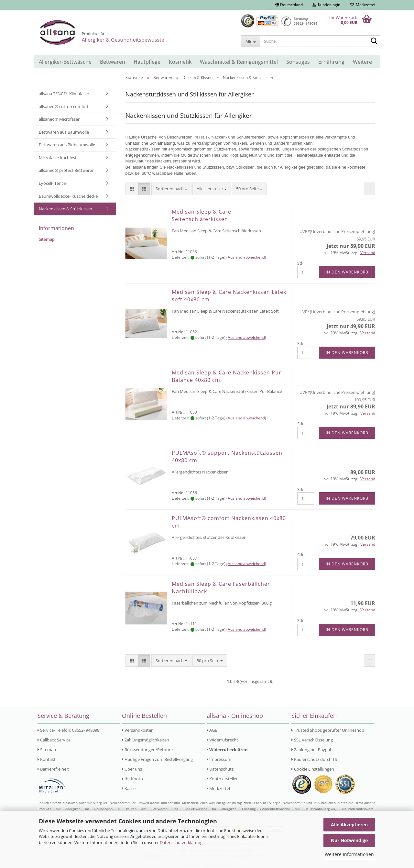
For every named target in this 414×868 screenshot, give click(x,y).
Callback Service (54, 740)
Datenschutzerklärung (181, 842)
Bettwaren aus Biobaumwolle (67, 145)
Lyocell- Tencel (53, 183)
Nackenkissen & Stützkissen (65, 209)
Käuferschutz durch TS (314, 759)
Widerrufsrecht (222, 740)
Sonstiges (298, 62)
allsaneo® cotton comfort (64, 106)
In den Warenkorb (347, 272)
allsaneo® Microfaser (59, 119)
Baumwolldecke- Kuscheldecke (68, 196)
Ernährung (331, 62)
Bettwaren (113, 62)
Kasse (129, 788)
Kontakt (47, 759)
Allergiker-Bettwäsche (65, 62)
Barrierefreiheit (53, 769)
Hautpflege (147, 62)
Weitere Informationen (349, 854)
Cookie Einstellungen (313, 769)
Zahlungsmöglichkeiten (146, 740)
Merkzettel (363, 5)
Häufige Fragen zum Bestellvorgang (157, 759)
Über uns (132, 769)
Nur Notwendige (349, 840)
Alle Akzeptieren (349, 824)
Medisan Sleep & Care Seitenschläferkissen (202, 215)
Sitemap (47, 239)
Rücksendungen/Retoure (147, 750)
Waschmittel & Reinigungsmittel (239, 62)
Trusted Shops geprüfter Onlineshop (328, 730)
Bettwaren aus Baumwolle (64, 132)
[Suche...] (250, 41)
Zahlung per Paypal (311, 750)
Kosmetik (180, 62)
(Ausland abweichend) (246, 257)
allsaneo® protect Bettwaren (67, 170)
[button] (289, 5)
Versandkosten (138, 730)
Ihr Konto (132, 779)
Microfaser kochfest (58, 158)
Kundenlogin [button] (326, 5)
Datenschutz (220, 769)
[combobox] (171, 189)
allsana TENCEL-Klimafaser (64, 94)
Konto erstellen (223, 779)
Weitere (362, 62)
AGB (212, 730)
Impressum (219, 759)
